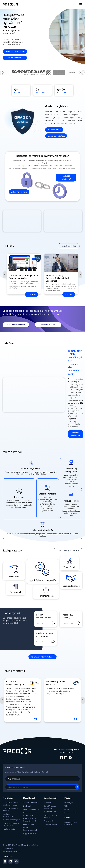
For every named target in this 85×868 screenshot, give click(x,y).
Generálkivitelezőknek (31, 809)
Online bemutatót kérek (15, 52)
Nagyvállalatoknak (30, 833)
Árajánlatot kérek (15, 58)
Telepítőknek (48, 821)
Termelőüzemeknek (30, 803)
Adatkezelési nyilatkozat (11, 851)
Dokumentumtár (71, 813)
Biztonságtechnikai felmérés (51, 816)
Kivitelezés (48, 803)
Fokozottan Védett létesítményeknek (30, 820)
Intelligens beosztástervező (9, 815)
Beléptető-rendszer (19, 192)
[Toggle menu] (81, 4)
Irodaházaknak (29, 824)
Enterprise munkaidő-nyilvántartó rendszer (11, 804)
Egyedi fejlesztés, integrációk (50, 807)
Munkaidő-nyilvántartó (66, 178)
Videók (67, 806)
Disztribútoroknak (50, 824)
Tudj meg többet (54, 130)
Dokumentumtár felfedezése (43, 657)
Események (69, 803)
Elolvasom (32, 294)
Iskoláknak (27, 806)
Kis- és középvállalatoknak (30, 829)
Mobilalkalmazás (9, 829)
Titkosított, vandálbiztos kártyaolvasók (11, 824)
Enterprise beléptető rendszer (10, 809)
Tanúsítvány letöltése (56, 136)
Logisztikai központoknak (28, 814)
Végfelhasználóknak (51, 812)
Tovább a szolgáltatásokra (68, 550)
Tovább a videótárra (76, 434)
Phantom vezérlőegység (11, 820)
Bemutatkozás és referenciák (71, 823)
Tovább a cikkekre (69, 246)
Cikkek (67, 809)
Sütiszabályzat (8, 848)
